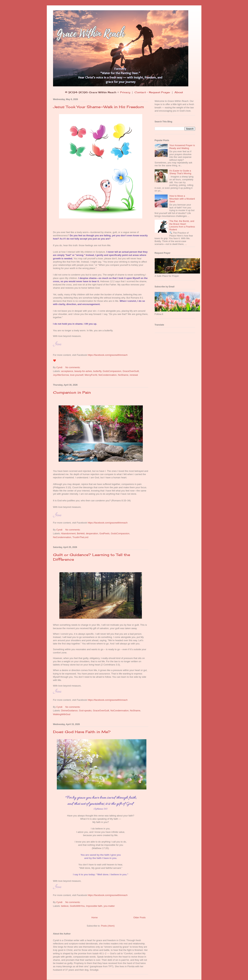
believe (65, 906)
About (179, 92)
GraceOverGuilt (131, 371)
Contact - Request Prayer (152, 92)
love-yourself (77, 375)
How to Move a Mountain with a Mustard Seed (182, 199)
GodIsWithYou (77, 906)
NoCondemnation (107, 375)
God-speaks (85, 711)
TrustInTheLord (80, 537)
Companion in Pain (72, 392)
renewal (134, 375)
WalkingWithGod (62, 714)
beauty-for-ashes (83, 371)
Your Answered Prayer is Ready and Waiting (182, 147)
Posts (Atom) (108, 926)
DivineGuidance (69, 711)
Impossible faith (94, 906)
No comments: (73, 367)
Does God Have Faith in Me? (82, 732)
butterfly (97, 371)
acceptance (67, 371)
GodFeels (104, 533)
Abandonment (68, 533)
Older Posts (140, 917)
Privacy (125, 92)
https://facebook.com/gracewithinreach (108, 355)
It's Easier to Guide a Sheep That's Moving (180, 172)
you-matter (109, 906)
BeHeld (81, 533)
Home (95, 917)
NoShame (123, 375)
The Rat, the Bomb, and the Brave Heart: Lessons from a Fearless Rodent (182, 225)
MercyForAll (91, 375)
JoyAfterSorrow (61, 375)
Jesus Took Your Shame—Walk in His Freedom (98, 107)
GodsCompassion (112, 371)
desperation (92, 533)
